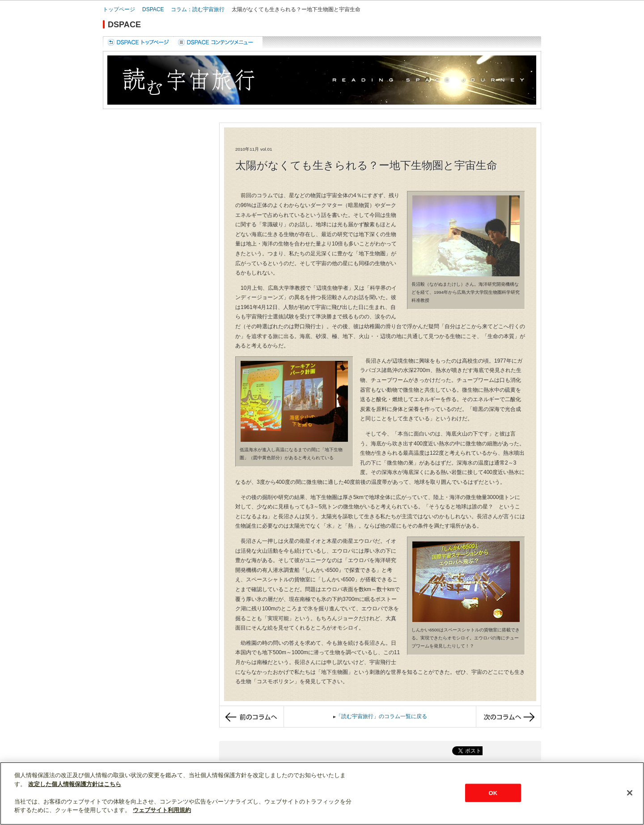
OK (493, 793)
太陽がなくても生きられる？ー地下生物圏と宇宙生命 (296, 9)
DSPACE (153, 9)
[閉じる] (630, 793)
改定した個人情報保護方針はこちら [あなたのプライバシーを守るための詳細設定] (75, 784)
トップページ (119, 9)
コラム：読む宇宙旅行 (198, 9)
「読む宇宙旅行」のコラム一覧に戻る (381, 716)
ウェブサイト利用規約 (162, 810)
